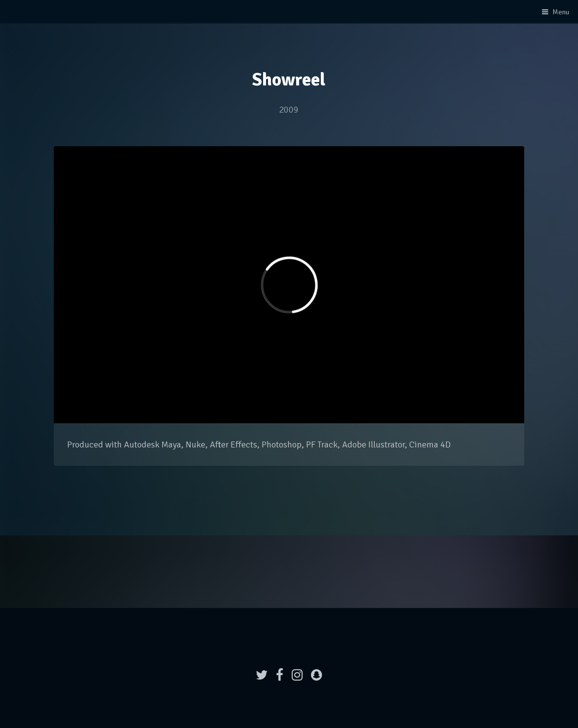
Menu (561, 12)
